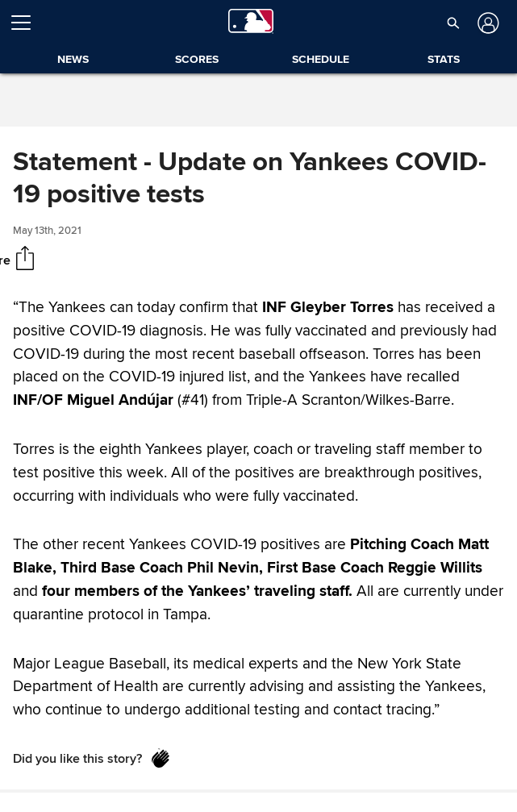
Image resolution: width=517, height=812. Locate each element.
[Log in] (487, 23)
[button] (453, 23)
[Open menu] (27, 23)
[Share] (25, 260)
